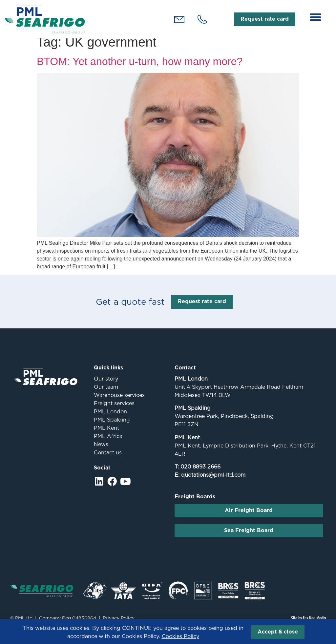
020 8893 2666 (200, 474)
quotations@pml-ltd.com (213, 482)
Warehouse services (119, 402)
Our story (106, 386)
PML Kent (106, 435)
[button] (316, 17)
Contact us (108, 459)
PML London (110, 418)
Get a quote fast (130, 309)
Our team (106, 394)
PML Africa (108, 443)
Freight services (114, 410)
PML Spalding (112, 427)
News (101, 451)
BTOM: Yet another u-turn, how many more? (140, 68)
